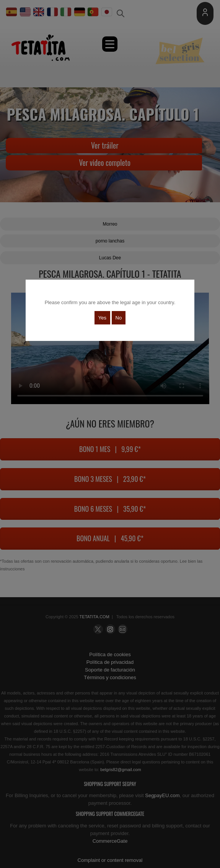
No (119, 318)
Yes (102, 318)
